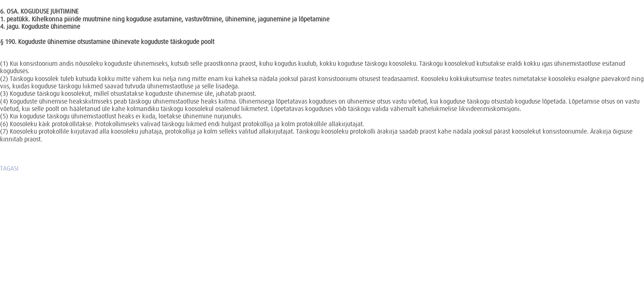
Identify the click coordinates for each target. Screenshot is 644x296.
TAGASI (9, 168)
